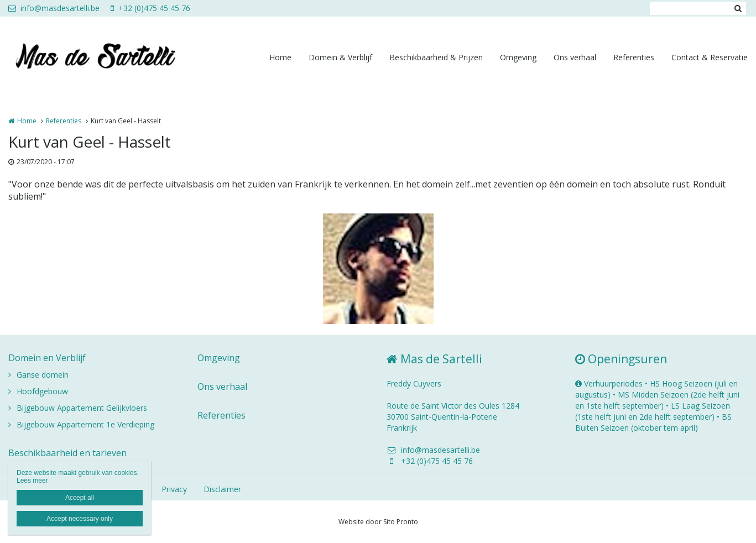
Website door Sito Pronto (378, 522)
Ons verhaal (575, 57)
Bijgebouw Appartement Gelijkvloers (82, 408)
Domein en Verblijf (47, 358)
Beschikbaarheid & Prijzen (436, 57)
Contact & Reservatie (710, 57)
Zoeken (738, 8)
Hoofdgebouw (42, 391)
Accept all (80, 498)
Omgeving (518, 57)
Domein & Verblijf (340, 57)
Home (280, 57)
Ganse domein (43, 375)
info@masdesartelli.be (54, 8)
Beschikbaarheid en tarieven (67, 453)
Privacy (174, 489)
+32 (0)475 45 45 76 (150, 8)
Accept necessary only (80, 519)
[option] (378, 269)
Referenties (634, 57)
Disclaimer (222, 489)
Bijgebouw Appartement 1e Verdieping (85, 424)
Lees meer (32, 481)
